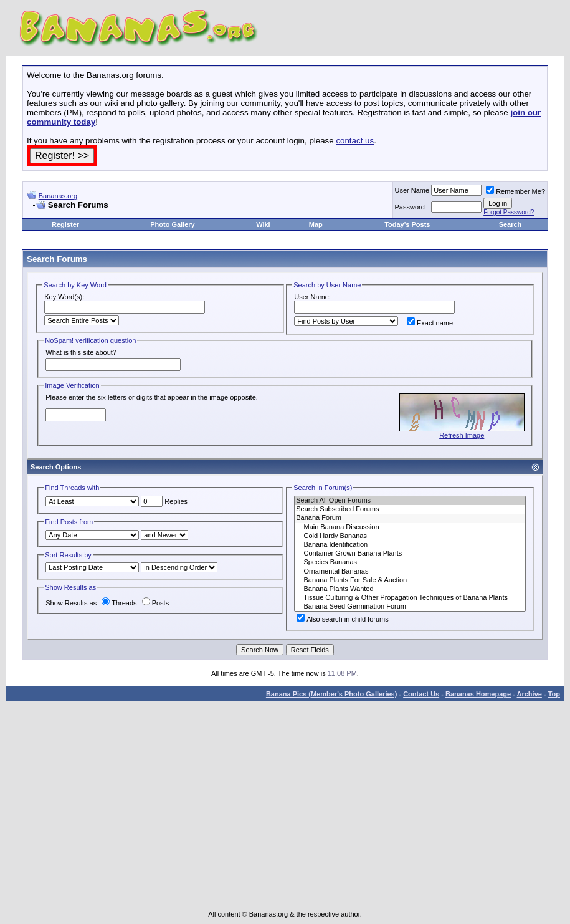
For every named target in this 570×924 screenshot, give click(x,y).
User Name (412, 190)
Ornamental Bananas (410, 572)
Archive (530, 694)
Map (316, 224)
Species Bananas (410, 562)
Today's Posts (407, 224)
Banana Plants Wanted (410, 589)
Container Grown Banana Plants (410, 554)
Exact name (430, 323)
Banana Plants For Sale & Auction (410, 580)
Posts (156, 603)
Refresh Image (462, 435)
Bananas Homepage (478, 694)
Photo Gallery (173, 224)
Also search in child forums (342, 619)
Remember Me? (515, 191)
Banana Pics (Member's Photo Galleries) (331, 694)
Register (65, 224)
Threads (119, 603)
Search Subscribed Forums (410, 509)
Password (410, 207)
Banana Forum (410, 518)
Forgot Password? (509, 212)
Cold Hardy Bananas (410, 536)
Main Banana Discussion (410, 527)
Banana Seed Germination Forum (410, 607)
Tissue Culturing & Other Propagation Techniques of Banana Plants (410, 598)
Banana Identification (410, 545)
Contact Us (421, 694)
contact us (355, 141)
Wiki (263, 224)
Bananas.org (58, 196)
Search (511, 224)
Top (554, 694)
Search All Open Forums (410, 501)
